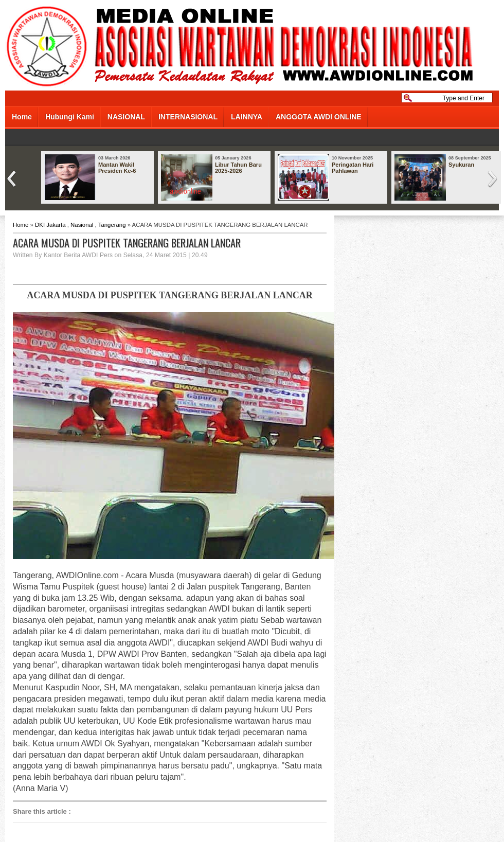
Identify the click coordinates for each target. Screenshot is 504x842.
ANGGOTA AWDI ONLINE (319, 117)
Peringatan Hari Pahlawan (353, 168)
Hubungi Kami (70, 117)
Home (22, 117)
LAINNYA (247, 117)
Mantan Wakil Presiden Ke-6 (117, 168)
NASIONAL (126, 117)
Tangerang (112, 225)
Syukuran (461, 165)
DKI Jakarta (50, 225)
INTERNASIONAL (188, 117)
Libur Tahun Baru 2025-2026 (238, 168)
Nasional (82, 225)
